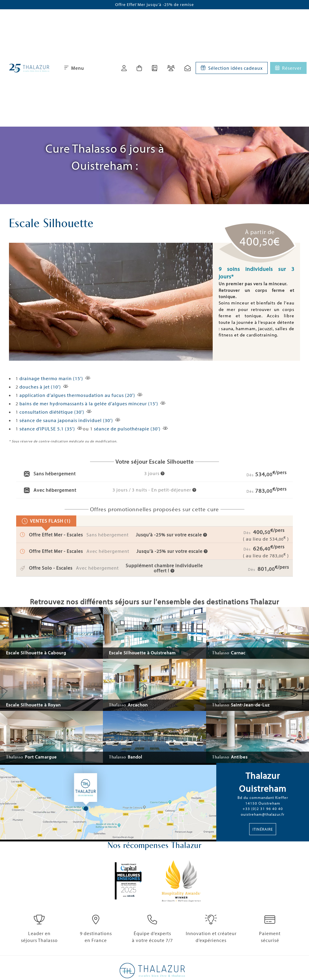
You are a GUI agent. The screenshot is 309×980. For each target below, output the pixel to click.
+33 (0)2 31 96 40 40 (263, 808)
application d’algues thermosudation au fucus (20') (77, 395)
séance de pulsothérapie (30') (127, 429)
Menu (74, 68)
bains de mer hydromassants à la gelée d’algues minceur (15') (89, 403)
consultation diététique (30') (52, 412)
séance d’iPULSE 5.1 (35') (47, 429)
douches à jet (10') (40, 387)
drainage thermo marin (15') (51, 378)
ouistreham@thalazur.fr (263, 814)
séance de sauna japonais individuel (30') (66, 420)
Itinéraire (263, 829)
